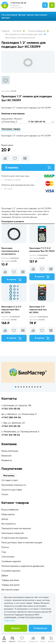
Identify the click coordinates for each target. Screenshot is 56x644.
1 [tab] (16, 387)
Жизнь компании (10, 451)
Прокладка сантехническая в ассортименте (10, 251)
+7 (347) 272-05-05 (18, 3)
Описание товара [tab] (11, 129)
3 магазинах (39, 255)
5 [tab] (27, 387)
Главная (5, 31)
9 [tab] (38, 387)
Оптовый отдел (10, 480)
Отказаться (40, 628)
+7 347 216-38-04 (11, 435)
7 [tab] (32, 387)
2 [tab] (18, 387)
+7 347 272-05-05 (11, 426)
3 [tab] (21, 387)
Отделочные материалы (14, 538)
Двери (5, 575)
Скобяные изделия (11, 561)
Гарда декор (8, 514)
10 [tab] (40, 387)
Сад (4, 552)
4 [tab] (24, 387)
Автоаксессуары (10, 590)
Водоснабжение (39, 31)
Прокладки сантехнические (20, 38)
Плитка (5, 547)
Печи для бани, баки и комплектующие (22, 543)
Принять (16, 628)
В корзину (28, 167)
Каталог (19, 31)
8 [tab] (35, 387)
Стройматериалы (11, 571)
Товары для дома (10, 585)
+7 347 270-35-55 (11, 409)
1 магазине (10, 258)
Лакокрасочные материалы (16, 528)
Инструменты (8, 524)
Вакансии (6, 456)
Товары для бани (10, 580)
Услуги (5, 494)
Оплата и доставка (12, 490)
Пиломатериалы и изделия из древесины (23, 566)
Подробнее (10, 620)
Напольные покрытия (12, 533)
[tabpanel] (28, 372)
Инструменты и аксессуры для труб (26, 34)
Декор (5, 519)
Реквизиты (7, 460)
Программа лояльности (14, 485)
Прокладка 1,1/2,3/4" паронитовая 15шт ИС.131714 (12, 310)
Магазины (9, 476)
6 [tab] (29, 387)
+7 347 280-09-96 (37, 122)
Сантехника (8, 557)
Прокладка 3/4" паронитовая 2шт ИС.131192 (38, 310)
